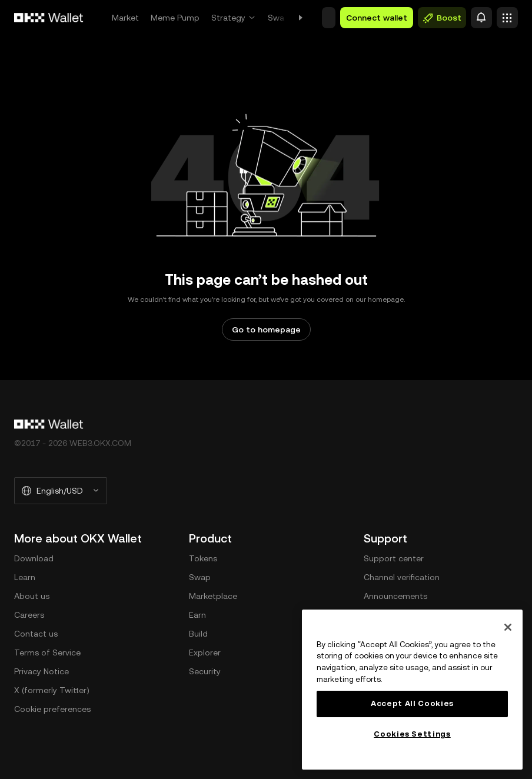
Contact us (36, 634)
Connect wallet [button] (377, 18)
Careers (29, 615)
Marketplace (213, 596)
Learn (25, 577)
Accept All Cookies (412, 703)
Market (125, 18)
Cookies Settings (412, 734)
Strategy (228, 18)
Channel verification (402, 577)
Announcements (395, 596)
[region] (412, 690)
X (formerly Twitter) (52, 690)
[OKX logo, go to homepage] (49, 18)
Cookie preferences (52, 709)
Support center (394, 558)
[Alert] (481, 18)
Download (34, 558)
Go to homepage (266, 329)
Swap (279, 18)
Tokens (203, 558)
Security (205, 671)
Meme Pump (175, 18)
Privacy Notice (41, 671)
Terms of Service (47, 653)
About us (32, 596)
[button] (329, 18)
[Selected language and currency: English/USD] (61, 491)
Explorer (205, 653)
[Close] (508, 627)
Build (198, 634)
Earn (197, 615)
